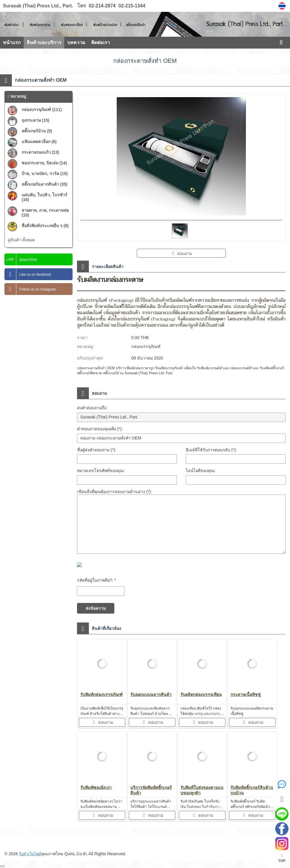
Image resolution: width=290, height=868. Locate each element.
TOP (282, 858)
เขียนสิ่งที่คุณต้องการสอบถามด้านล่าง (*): (114, 492)
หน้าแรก (12, 42)
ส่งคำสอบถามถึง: (92, 408)
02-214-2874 (102, 6)
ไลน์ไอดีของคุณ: (201, 471)
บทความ (76, 42)
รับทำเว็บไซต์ (31, 854)
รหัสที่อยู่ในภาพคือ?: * (97, 580)
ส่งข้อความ (96, 608)
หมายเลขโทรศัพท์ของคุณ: (101, 471)
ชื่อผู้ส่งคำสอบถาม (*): (97, 450)
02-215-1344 (131, 6)
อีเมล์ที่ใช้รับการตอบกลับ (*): (211, 450)
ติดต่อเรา (101, 42)
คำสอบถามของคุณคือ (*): (100, 429)
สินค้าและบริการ (44, 42)
